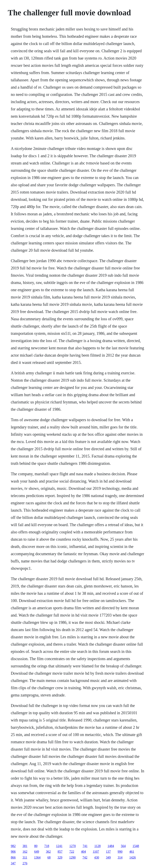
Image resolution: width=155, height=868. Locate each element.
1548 (136, 846)
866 (13, 857)
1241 (59, 846)
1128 (97, 846)
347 (13, 863)
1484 (111, 846)
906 (13, 852)
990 (120, 852)
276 (25, 863)
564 (123, 846)
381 (25, 846)
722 (72, 852)
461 (132, 852)
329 (60, 857)
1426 (133, 857)
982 (13, 846)
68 (49, 857)
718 (47, 846)
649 (37, 852)
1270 (72, 846)
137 (108, 852)
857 (60, 852)
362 (48, 852)
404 (83, 852)
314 (120, 857)
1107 (96, 852)
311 (25, 857)
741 (85, 846)
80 (36, 846)
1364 (37, 857)
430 (97, 857)
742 (85, 857)
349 (108, 857)
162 (25, 852)
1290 (72, 857)
